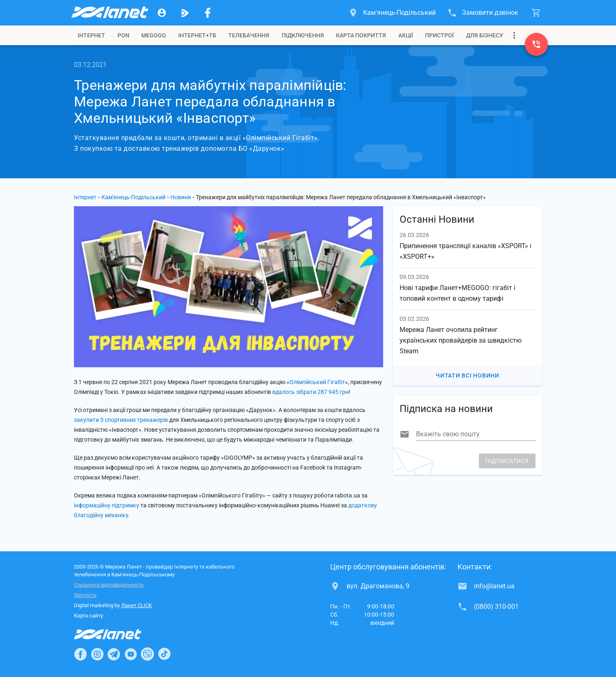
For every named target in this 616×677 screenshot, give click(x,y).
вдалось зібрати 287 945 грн (310, 392)
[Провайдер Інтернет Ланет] (117, 634)
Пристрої (439, 35)
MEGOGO (154, 35)
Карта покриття (361, 35)
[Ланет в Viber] (147, 654)
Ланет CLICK (137, 605)
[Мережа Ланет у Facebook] (208, 13)
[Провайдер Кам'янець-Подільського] (109, 13)
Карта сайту (88, 616)
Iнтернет (91, 35)
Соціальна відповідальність (109, 585)
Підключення (303, 35)
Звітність (85, 595)
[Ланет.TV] (185, 13)
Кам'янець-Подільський (133, 197)
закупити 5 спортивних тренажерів (121, 420)
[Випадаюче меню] (514, 35)
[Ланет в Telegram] (114, 654)
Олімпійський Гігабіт (317, 382)
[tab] (91, 35)
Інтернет (85, 197)
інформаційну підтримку (107, 505)
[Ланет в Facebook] (80, 654)
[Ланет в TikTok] (164, 654)
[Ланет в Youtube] (131, 654)
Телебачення (249, 35)
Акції (406, 35)
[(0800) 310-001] (536, 44)
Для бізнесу (485, 35)
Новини (181, 197)
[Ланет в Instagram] (97, 654)
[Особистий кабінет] (162, 13)
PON (123, 35)
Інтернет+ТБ (197, 35)
